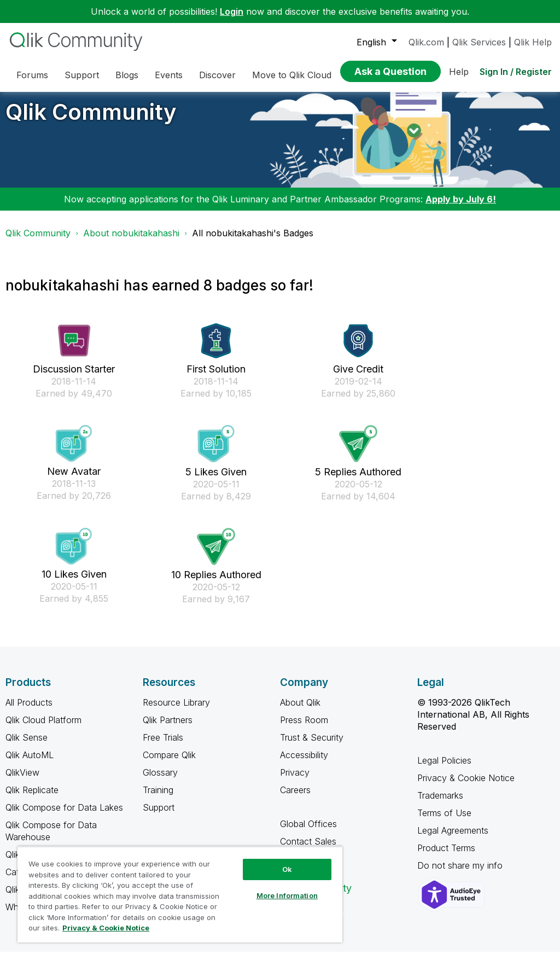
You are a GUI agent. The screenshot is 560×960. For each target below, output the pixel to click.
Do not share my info (461, 874)
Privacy (295, 781)
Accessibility (304, 763)
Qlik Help (533, 42)
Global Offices (308, 832)
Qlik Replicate (32, 798)
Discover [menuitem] (217, 75)
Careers (295, 798)
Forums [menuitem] (32, 75)
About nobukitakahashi (131, 241)
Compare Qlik (169, 763)
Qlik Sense (27, 746)
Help (459, 72)
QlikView (22, 781)
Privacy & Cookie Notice (466, 786)
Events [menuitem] (169, 75)
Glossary (160, 781)
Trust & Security (312, 746)
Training (158, 798)
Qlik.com (426, 42)
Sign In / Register (516, 72)
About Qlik (300, 711)
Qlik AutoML (30, 763)
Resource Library (176, 711)
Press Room (304, 728)
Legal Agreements (453, 839)
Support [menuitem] (82, 75)
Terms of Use (444, 821)
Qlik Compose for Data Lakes (64, 816)
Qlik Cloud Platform (43, 728)
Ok (287, 869)
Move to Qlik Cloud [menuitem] (292, 75)
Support (159, 816)
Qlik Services (479, 42)
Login (232, 11)
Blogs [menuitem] (127, 75)
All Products (29, 711)
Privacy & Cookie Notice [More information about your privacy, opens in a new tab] (106, 928)
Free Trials (163, 746)
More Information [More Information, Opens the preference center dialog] (287, 895)
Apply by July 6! (461, 207)
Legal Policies (444, 769)
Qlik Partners (168, 728)
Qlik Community (91, 120)
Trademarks (440, 804)
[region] (180, 894)
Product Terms (446, 856)
